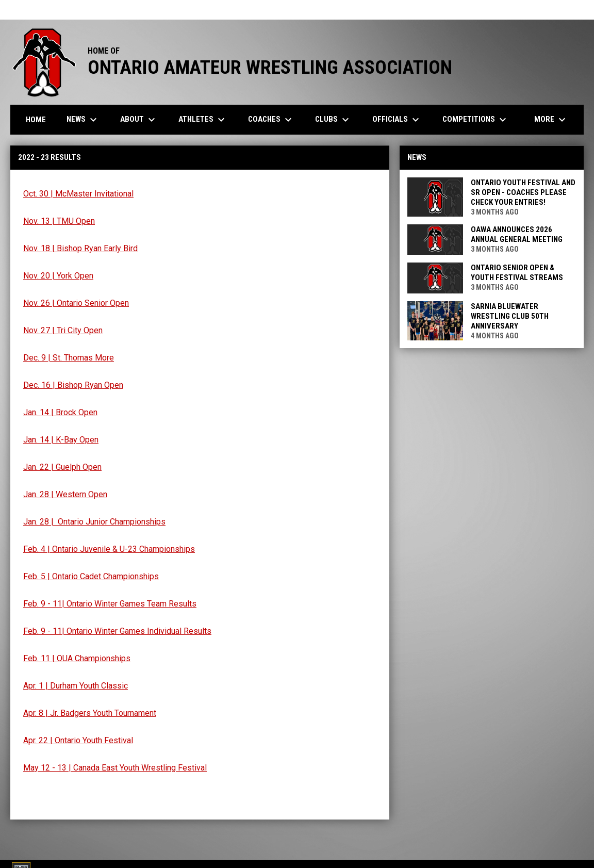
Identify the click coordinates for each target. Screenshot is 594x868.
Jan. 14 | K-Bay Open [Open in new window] (61, 440)
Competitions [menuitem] (476, 120)
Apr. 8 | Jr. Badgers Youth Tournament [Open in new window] (90, 713)
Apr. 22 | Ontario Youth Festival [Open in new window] (78, 740)
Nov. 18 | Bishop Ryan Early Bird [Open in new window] (80, 248)
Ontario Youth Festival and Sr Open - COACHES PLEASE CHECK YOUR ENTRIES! (523, 192)
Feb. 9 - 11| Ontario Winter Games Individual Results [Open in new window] (117, 631)
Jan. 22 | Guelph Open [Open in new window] (62, 467)
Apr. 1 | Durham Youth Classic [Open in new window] (76, 686)
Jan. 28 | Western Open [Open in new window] (65, 494)
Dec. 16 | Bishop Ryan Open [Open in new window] (73, 385)
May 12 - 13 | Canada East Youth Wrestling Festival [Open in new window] (115, 768)
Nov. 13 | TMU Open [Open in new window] (59, 221)
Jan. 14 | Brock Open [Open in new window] (60, 412)
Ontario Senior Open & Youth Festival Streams (517, 273)
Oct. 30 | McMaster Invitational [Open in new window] (78, 194)
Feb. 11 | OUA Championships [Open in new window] (77, 658)
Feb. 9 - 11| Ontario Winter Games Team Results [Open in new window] (110, 604)
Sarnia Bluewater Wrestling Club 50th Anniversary (510, 316)
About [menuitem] (139, 120)
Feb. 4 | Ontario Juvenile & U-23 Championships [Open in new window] (109, 549)
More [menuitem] (551, 120)
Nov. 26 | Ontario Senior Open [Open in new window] (76, 303)
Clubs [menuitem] (333, 120)
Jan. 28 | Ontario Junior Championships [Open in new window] (94, 522)
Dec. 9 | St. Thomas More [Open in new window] (69, 358)
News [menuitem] (83, 120)
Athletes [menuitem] (203, 120)
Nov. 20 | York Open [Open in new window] (58, 276)
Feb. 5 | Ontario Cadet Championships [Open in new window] (91, 576)
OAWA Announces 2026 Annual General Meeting (517, 234)
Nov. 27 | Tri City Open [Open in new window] (63, 330)
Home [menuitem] (36, 120)
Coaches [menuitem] (271, 120)
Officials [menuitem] (397, 120)
